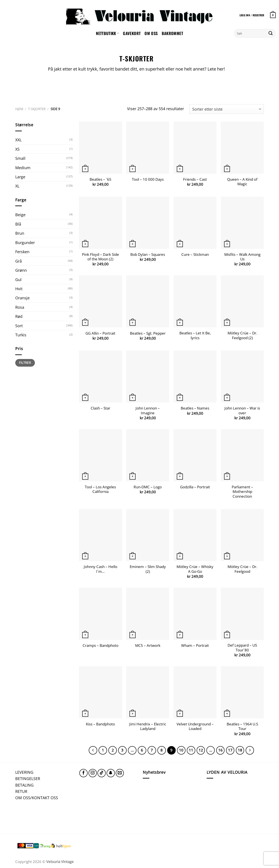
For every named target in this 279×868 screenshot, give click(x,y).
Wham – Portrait (195, 646)
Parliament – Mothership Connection (242, 492)
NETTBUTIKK (107, 33)
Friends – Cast (195, 179)
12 (201, 750)
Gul (18, 279)
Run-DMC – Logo (148, 487)
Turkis (21, 335)
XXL (18, 140)
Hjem (19, 109)
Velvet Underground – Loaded (195, 726)
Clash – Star (100, 408)
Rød (19, 316)
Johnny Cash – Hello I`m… (100, 569)
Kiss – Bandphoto (100, 724)
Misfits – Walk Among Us (242, 257)
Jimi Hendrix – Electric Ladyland (148, 726)
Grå (19, 261)
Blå (18, 224)
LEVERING (24, 772)
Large (20, 177)
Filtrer (25, 363)
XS (17, 149)
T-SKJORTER (37, 109)
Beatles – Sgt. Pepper (148, 333)
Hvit (19, 289)
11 (191, 750)
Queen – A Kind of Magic (242, 182)
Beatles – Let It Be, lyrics (195, 335)
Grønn (21, 270)
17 (230, 750)
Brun (20, 233)
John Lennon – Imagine (148, 410)
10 (181, 750)
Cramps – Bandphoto (100, 646)
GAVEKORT (132, 33)
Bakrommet (172, 33)
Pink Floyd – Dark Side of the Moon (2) (100, 257)
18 (240, 750)
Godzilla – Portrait (195, 487)
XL (17, 186)
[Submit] (271, 33)
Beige (20, 215)
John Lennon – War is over (242, 410)
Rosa (20, 307)
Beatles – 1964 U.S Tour (242, 726)
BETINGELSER (28, 778)
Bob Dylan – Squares (148, 255)
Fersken (22, 252)
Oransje (22, 298)
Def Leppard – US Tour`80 (242, 648)
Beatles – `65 (100, 179)
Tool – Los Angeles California (100, 489)
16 (220, 750)
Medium (23, 168)
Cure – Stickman (195, 255)
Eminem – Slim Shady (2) (148, 569)
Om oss (151, 33)
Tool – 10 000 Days (148, 179)
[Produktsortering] (226, 109)
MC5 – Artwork (148, 646)
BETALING (24, 785)
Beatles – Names (195, 408)
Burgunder (25, 242)
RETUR (21, 791)
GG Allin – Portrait (100, 333)
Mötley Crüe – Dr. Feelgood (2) (242, 335)
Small (20, 158)
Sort (19, 326)
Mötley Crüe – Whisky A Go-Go (195, 569)
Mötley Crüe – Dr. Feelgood (242, 569)
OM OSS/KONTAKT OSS (37, 798)
